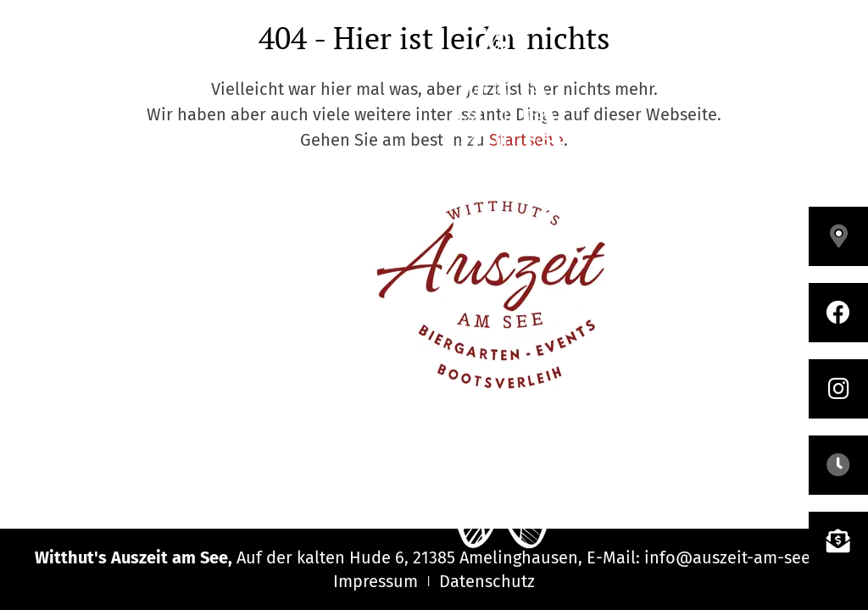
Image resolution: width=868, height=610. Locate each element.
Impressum (376, 581)
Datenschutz (487, 581)
